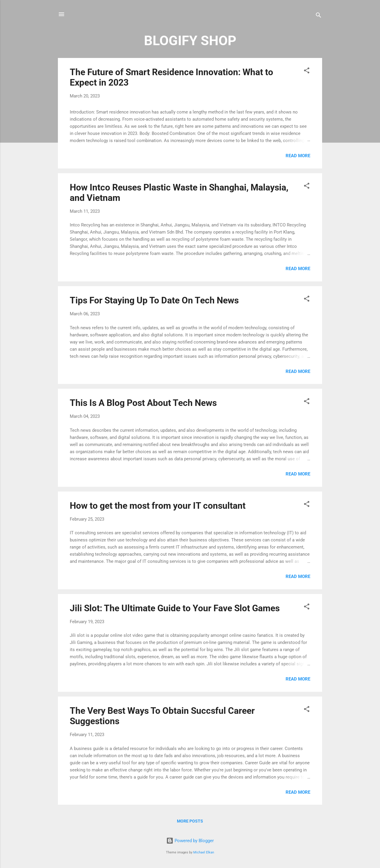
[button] (307, 71)
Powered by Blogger (190, 841)
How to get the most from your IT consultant (158, 506)
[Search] (319, 16)
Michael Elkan (204, 852)
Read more (298, 156)
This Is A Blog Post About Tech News (143, 403)
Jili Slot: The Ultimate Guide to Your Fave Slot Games (175, 608)
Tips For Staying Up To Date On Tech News (154, 300)
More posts (190, 821)
